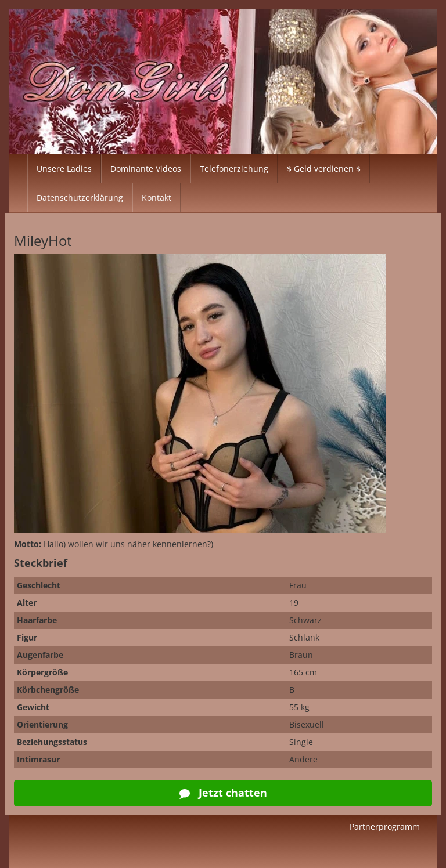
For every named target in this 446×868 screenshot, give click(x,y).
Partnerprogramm (385, 827)
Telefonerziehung (234, 169)
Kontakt (157, 198)
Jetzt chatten (223, 793)
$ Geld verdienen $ (324, 169)
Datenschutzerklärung (80, 198)
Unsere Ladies (64, 169)
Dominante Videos (146, 169)
